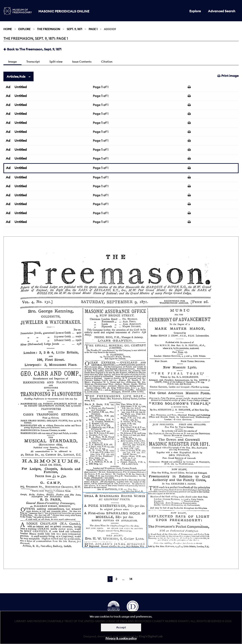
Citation (107, 62)
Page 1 (93, 29)
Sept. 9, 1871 (74, 29)
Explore (195, 11)
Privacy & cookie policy (121, 638)
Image (12, 62)
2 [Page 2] (116, 579)
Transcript (33, 62)
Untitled (21, 87)
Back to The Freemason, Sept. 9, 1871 (32, 49)
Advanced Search (222, 11)
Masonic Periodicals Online (64, 11)
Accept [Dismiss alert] (121, 627)
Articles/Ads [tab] (16, 76)
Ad (8, 87)
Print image (228, 76)
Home (8, 29)
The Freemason (49, 29)
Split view (56, 62)
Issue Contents (82, 62)
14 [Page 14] (131, 579)
